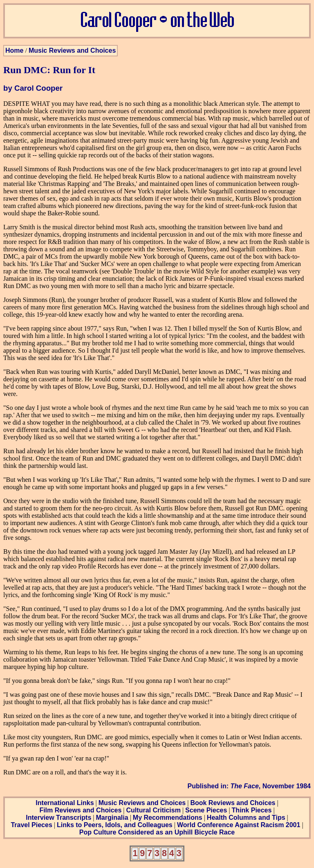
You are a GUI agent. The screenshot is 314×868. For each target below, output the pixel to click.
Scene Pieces (206, 810)
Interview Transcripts (58, 818)
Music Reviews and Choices (72, 50)
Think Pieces (252, 810)
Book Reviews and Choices (233, 803)
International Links (65, 803)
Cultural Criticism (154, 810)
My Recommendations (168, 818)
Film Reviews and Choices (80, 810)
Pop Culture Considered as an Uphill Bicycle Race (157, 832)
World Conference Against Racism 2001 (239, 825)
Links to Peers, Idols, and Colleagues (115, 825)
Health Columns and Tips (246, 818)
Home (14, 50)
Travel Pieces (31, 825)
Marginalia (112, 818)
